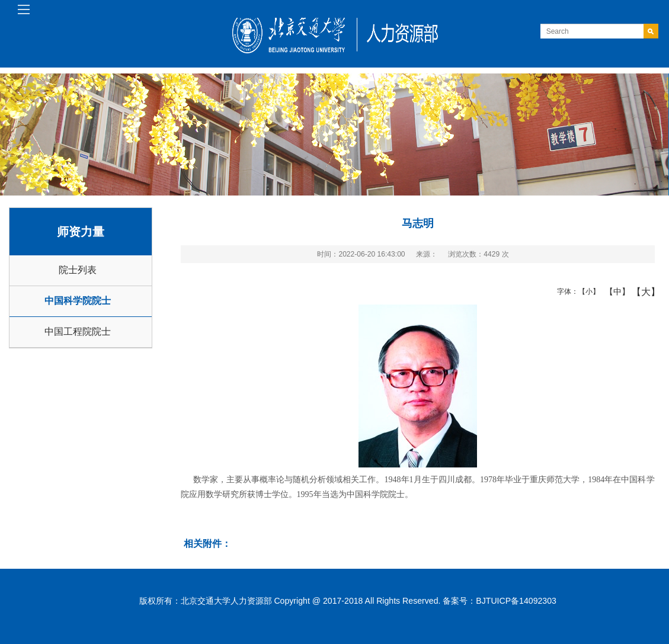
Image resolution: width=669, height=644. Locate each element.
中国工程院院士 (78, 331)
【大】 (640, 291)
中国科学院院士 (78, 301)
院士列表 (78, 270)
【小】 (586, 291)
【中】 (613, 291)
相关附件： (207, 543)
